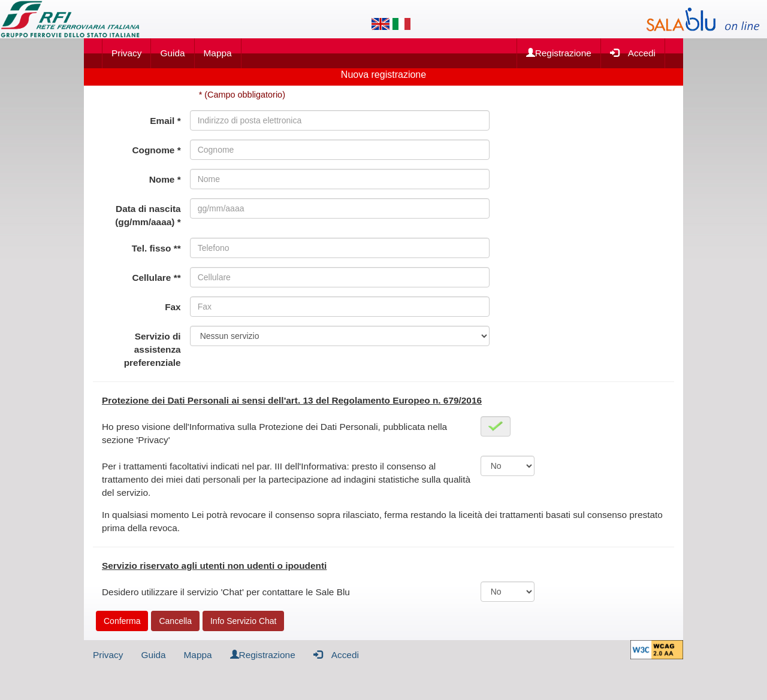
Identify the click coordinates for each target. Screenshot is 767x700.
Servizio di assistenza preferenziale (153, 349)
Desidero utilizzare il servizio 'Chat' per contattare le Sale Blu (226, 592)
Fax (173, 307)
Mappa (218, 53)
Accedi (633, 52)
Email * (165, 121)
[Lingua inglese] (381, 24)
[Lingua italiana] (401, 24)
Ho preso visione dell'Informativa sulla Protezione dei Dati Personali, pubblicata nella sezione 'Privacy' (274, 433)
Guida (172, 53)
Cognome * (156, 150)
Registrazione (559, 53)
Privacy (126, 53)
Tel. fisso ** (156, 248)
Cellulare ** (156, 278)
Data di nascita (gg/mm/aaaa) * (148, 215)
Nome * (165, 179)
